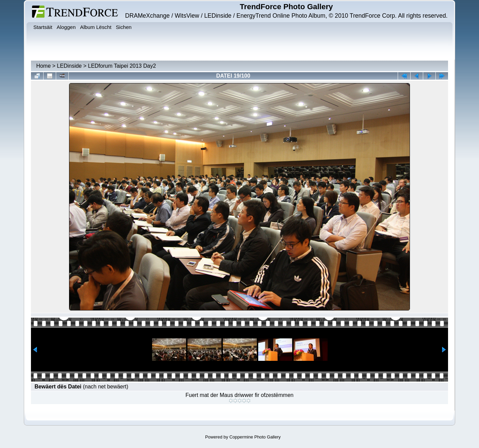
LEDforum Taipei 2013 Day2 (122, 66)
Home (43, 66)
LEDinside (69, 66)
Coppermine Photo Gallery (255, 437)
